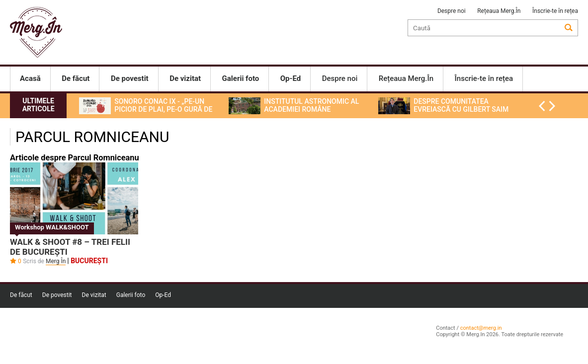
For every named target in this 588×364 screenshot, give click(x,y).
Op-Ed (163, 295)
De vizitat (94, 295)
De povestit (57, 295)
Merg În (56, 261)
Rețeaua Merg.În (499, 11)
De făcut (21, 295)
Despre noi (452, 11)
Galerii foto (131, 295)
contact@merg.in (481, 328)
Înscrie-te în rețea (555, 11)
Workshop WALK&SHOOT (52, 227)
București (89, 261)
